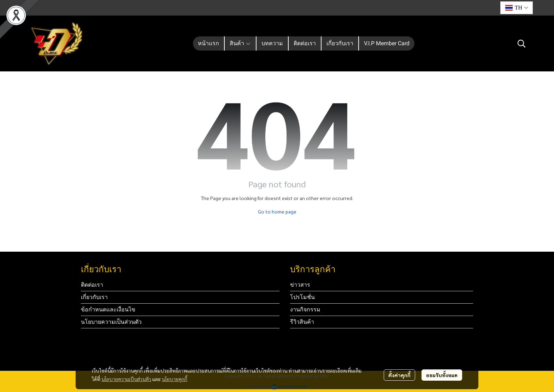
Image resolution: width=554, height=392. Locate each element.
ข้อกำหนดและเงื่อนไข (108, 309)
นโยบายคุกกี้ (175, 379)
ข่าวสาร (300, 285)
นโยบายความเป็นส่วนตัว (126, 379)
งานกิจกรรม (305, 309)
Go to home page (277, 211)
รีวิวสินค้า (302, 322)
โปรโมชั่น (302, 297)
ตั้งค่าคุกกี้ (399, 375)
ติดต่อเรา (92, 285)
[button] (517, 8)
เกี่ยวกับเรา (94, 297)
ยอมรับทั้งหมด (442, 375)
